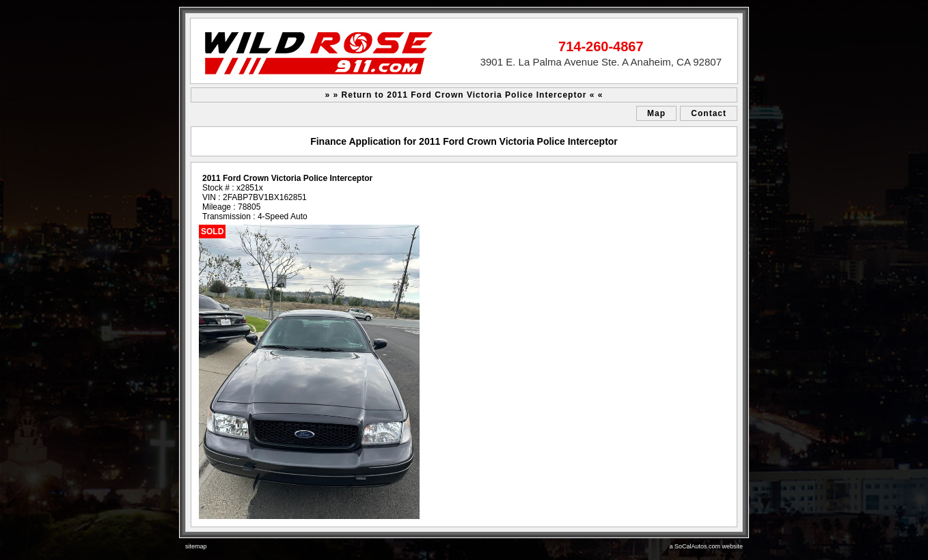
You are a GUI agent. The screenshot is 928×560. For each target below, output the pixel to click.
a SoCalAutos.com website (706, 546)
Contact (709, 113)
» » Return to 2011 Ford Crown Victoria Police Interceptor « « (464, 95)
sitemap (196, 546)
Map (656, 113)
